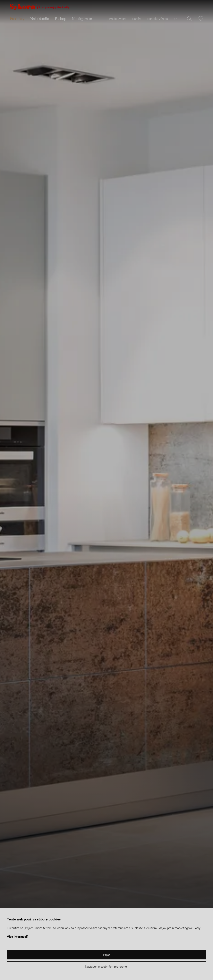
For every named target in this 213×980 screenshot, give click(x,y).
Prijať (106, 954)
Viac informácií (17, 936)
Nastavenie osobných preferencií (106, 966)
